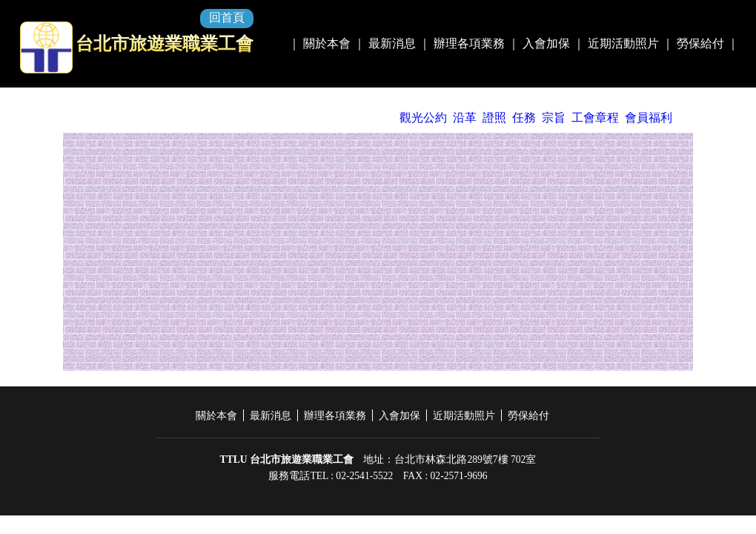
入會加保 (546, 43)
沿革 (465, 118)
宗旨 (554, 118)
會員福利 (649, 118)
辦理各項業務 (469, 43)
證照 (494, 118)
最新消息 (392, 43)
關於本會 (327, 43)
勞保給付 (700, 43)
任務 (524, 118)
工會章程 (595, 118)
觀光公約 (423, 118)
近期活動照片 (623, 43)
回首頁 (227, 17)
